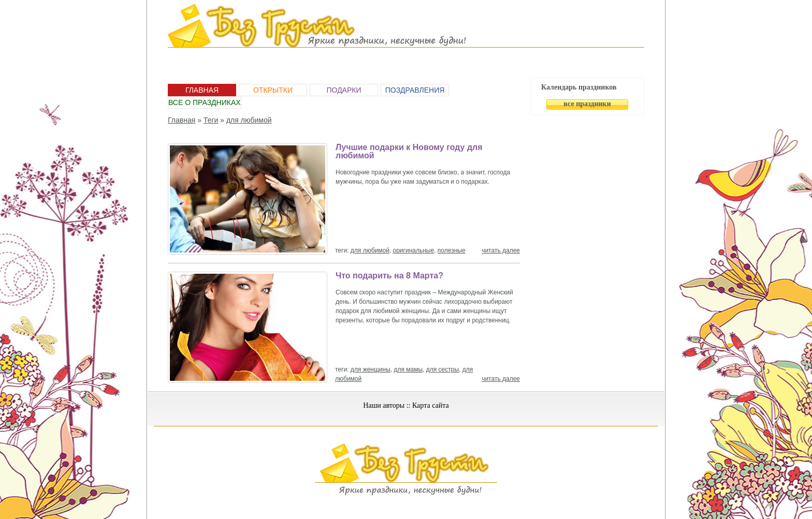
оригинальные (414, 250)
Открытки (273, 90)
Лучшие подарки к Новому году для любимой (409, 151)
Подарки (344, 90)
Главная (202, 90)
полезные (452, 250)
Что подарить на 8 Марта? (389, 276)
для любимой (249, 120)
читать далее (501, 250)
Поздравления (415, 90)
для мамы (408, 369)
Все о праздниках (205, 102)
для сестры (443, 369)
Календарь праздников (579, 87)
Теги (211, 120)
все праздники (587, 104)
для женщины (371, 369)
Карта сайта (431, 405)
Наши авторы (384, 405)
